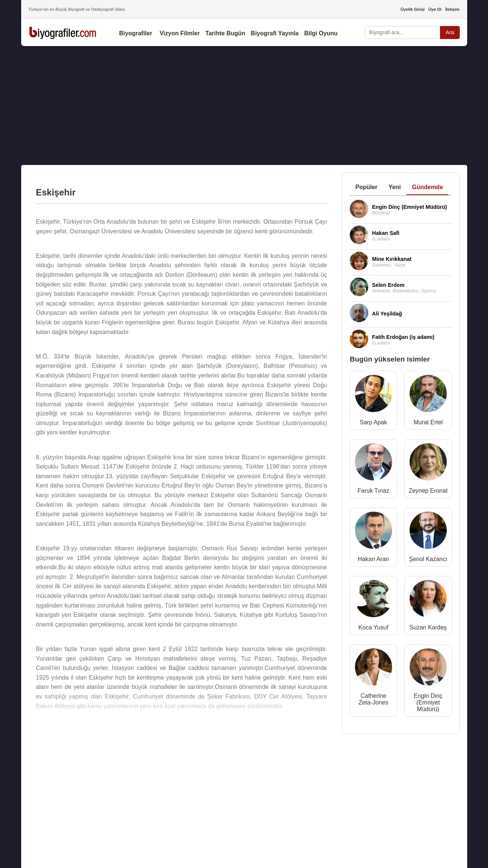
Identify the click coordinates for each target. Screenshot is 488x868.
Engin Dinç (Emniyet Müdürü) (428, 702)
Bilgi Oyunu (321, 33)
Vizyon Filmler (180, 33)
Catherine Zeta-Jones (374, 699)
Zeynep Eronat (428, 491)
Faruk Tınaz (373, 491)
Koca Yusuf (373, 627)
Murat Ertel (428, 422)
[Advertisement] (244, 106)
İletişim (453, 9)
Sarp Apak (374, 422)
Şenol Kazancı (428, 559)
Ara (450, 32)
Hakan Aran (374, 559)
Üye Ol (435, 9)
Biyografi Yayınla (275, 33)
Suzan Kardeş (428, 627)
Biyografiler (136, 33)
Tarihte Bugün (225, 33)
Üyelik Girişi (413, 9)
